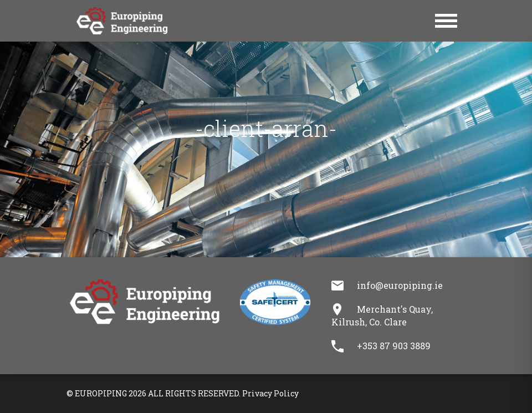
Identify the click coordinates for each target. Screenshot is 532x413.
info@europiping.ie (400, 285)
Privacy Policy (270, 393)
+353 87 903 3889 (394, 346)
